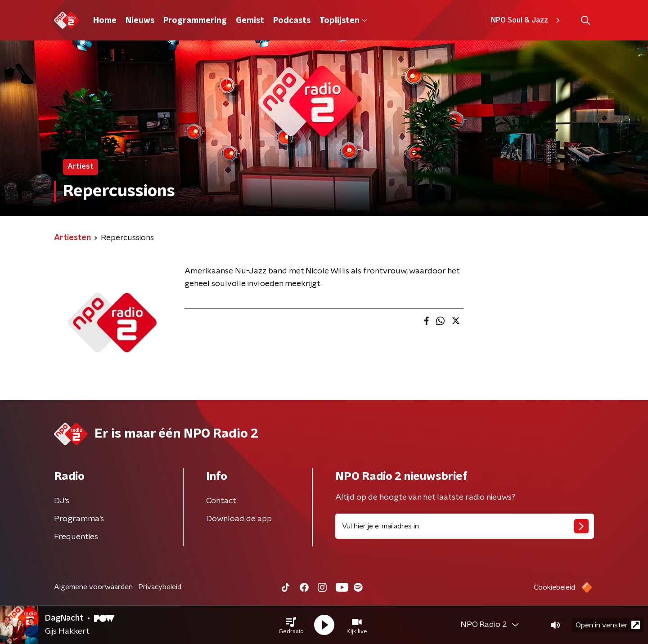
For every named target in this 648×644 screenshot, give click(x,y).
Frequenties (76, 537)
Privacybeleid (160, 587)
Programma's (79, 519)
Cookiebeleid (554, 587)
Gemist (250, 21)
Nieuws (140, 21)
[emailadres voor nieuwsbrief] (465, 526)
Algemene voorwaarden (93, 587)
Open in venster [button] (608, 625)
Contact (221, 501)
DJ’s (62, 501)
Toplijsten (343, 21)
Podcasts (292, 21)
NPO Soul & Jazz (527, 20)
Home (105, 21)
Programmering (195, 21)
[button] (291, 625)
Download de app (239, 519)
